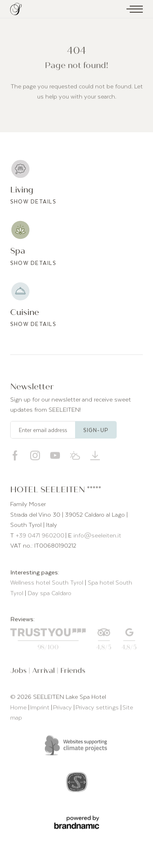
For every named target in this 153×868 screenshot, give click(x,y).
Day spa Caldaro (50, 594)
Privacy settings (98, 708)
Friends (73, 672)
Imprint (41, 708)
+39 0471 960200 (40, 536)
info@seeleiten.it (97, 536)
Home (19, 708)
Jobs (19, 672)
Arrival (44, 672)
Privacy (63, 708)
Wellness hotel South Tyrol (48, 584)
